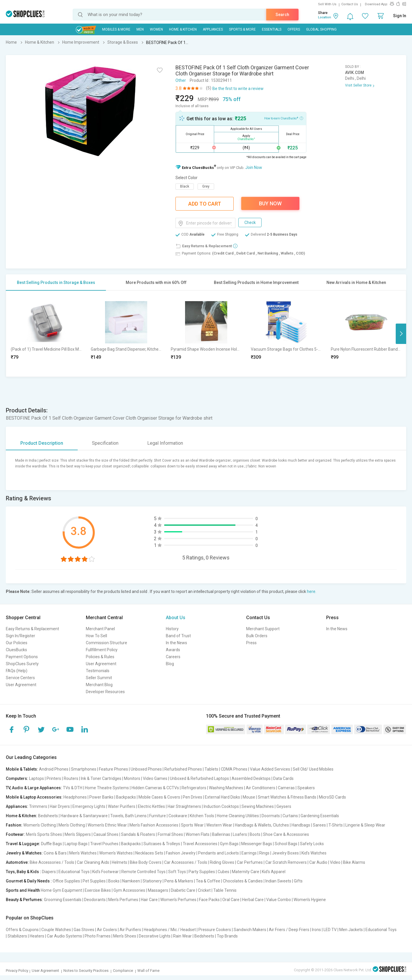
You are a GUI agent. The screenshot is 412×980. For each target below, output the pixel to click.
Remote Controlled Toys (143, 872)
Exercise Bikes (98, 890)
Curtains (290, 816)
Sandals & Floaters (138, 834)
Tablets (211, 769)
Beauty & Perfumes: (24, 900)
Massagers (158, 890)
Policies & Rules (100, 657)
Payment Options (22, 657)
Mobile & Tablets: (22, 769)
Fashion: (14, 825)
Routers (71, 778)
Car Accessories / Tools (186, 862)
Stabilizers (17, 936)
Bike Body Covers (146, 862)
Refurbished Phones (183, 769)
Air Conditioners (261, 788)
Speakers (306, 788)
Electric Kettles (151, 806)
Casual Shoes (106, 834)
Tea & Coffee (208, 881)
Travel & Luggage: (23, 844)
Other (181, 80)
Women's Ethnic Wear (107, 825)
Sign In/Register (21, 636)
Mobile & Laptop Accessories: (34, 797)
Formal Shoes (170, 834)
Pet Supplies (94, 881)
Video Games (155, 778)
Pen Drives (192, 797)
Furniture (158, 816)
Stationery (152, 881)
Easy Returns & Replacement (32, 629)
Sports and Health (23, 890)
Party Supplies (202, 872)
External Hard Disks (222, 797)
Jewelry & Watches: (24, 853)
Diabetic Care (183, 890)
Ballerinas (221, 834)
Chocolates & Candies (243, 881)
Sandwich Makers (250, 930)
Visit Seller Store (358, 85)
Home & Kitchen (183, 29)
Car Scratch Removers (286, 862)
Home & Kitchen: (22, 816)
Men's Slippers (78, 834)
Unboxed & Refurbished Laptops (199, 778)
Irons (316, 930)
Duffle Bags (51, 844)
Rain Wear (182, 936)
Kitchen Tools (202, 816)
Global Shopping (321, 29)
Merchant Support (263, 629)
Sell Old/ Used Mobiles (313, 769)
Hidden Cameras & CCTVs (155, 788)
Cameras (286, 788)
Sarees (319, 825)
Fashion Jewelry (181, 853)
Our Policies (17, 643)
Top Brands (227, 936)
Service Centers (20, 678)
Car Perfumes (250, 862)
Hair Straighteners (184, 806)
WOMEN (156, 29)
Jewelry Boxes (285, 853)
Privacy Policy (17, 971)
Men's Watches (83, 853)
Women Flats (198, 834)
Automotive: (17, 862)
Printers (54, 778)
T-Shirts (336, 825)
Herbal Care (253, 900)
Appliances (213, 29)
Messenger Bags (257, 844)
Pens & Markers (179, 881)
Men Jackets (351, 930)
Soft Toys (177, 872)
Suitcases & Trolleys (162, 844)
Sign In (400, 16)
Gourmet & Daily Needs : (29, 881)
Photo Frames (98, 936)
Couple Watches (56, 930)
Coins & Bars (55, 853)
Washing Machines (226, 788)
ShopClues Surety (22, 664)
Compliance (123, 971)
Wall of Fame (148, 971)
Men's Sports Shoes (44, 834)
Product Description (42, 443)
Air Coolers (107, 930)
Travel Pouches (104, 844)
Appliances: (17, 806)
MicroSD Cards (332, 797)
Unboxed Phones (146, 769)
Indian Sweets (278, 881)
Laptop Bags (76, 844)
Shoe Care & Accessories (286, 834)
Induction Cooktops (221, 806)
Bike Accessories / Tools (52, 862)
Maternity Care (246, 872)
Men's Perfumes (123, 900)
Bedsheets (48, 816)
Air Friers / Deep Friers (289, 930)
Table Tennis (225, 890)
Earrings (249, 853)
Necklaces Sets (149, 853)
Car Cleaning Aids (93, 862)
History (172, 629)
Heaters (37, 936)
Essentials (272, 29)
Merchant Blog (99, 685)
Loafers (240, 834)
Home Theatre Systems (107, 788)
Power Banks (101, 797)
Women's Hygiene (310, 900)
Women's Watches (116, 853)
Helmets (119, 862)
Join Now (254, 167)
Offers (294, 29)
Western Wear (219, 825)
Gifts (298, 881)
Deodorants (95, 900)
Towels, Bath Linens (128, 816)
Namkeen (131, 881)
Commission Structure (106, 643)
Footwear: (15, 834)
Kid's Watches (314, 853)
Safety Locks (312, 844)
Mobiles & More (116, 29)
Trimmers (38, 806)
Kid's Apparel (274, 872)
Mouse (249, 797)
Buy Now (270, 203)
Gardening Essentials (320, 816)
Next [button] (401, 334)
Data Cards (283, 778)
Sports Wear (192, 825)
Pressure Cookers (215, 930)
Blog (170, 664)
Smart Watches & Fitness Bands (287, 797)
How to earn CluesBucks (284, 118)
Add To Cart (205, 204)
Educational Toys (74, 872)
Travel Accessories (200, 844)
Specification (105, 443)
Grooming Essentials (63, 900)
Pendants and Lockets (219, 853)
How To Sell (96, 636)
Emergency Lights (89, 806)
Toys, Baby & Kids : (23, 872)
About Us (176, 618)
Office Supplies (66, 881)
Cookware (178, 816)
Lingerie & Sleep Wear (365, 825)
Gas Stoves (84, 930)
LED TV (330, 930)
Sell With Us (327, 4)
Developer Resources (105, 692)
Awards (173, 650)
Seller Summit (99, 678)
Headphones (75, 797)
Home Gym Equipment (61, 890)
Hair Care (149, 900)
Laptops (37, 778)
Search (282, 15)
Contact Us (350, 4)
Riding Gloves (222, 862)
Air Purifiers (130, 930)
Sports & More (242, 29)
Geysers (284, 806)
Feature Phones (113, 769)
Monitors (132, 778)
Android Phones (54, 769)
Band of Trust (178, 636)
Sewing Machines (258, 806)
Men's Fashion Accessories (154, 825)
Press (251, 643)
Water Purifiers (122, 806)
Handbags (301, 825)
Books (114, 881)
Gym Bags (229, 844)
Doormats (271, 816)
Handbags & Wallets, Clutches (262, 825)
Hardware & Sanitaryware (84, 816)
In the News (176, 643)
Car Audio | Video (325, 862)
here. (312, 591)
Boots (255, 834)
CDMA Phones (234, 769)
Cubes (223, 872)
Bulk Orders (257, 636)
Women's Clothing (40, 825)
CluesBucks (16, 650)
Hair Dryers (60, 806)
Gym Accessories (129, 890)
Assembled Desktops (251, 778)
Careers (173, 657)
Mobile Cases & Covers (159, 797)
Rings (264, 853)
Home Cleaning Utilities (238, 816)
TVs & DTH (73, 788)
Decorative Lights (155, 936)
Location (325, 17)
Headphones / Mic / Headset (170, 930)
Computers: (17, 778)
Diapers (49, 872)
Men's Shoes (125, 936)
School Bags (286, 844)
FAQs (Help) (17, 671)
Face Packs (209, 900)
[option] (46, 334)
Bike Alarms (354, 862)
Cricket (204, 890)
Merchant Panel (100, 629)
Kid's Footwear (105, 872)
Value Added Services (270, 769)
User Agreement (21, 685)
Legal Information (165, 443)
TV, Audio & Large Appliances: (34, 788)
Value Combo (279, 900)
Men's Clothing (72, 825)
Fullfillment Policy (102, 650)
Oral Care (231, 900)
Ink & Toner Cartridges (101, 778)
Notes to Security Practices (86, 971)
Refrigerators (194, 788)
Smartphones (84, 769)
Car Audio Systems (64, 936)
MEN (140, 29)
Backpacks (126, 797)
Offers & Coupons (22, 930)
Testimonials (98, 671)
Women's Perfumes (178, 900)
